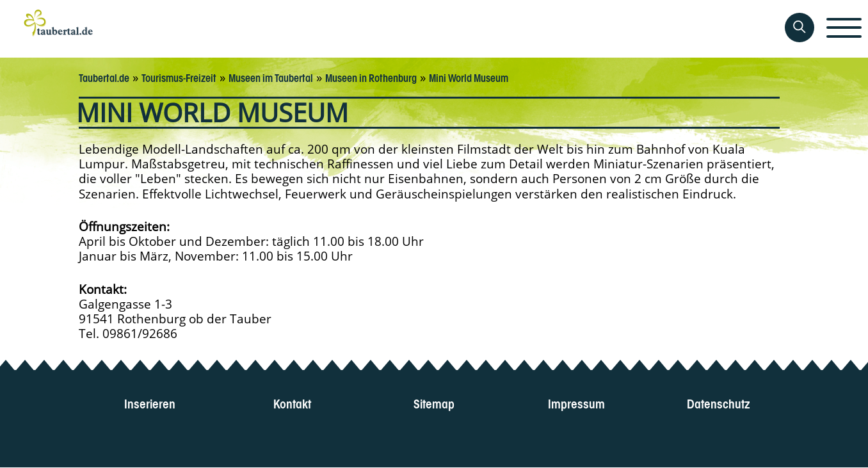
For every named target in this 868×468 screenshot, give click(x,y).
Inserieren (150, 402)
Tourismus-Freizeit (179, 77)
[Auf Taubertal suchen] (800, 28)
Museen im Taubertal (271, 77)
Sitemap (434, 402)
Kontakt (292, 402)
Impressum (576, 402)
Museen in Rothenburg (371, 77)
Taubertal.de (104, 77)
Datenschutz (719, 402)
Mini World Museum (469, 77)
